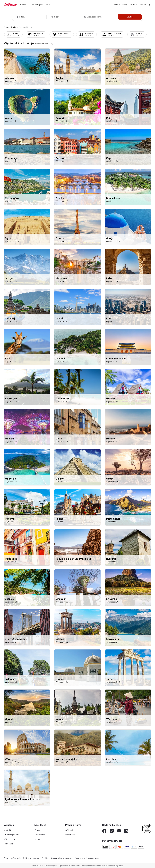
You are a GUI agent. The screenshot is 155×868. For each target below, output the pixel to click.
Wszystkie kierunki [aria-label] (25, 27)
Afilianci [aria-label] (69, 830)
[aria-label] (10, 5)
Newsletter (40, 835)
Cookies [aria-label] (45, 858)
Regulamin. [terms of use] (119, 866)
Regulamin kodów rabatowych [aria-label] (87, 858)
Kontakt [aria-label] (7, 830)
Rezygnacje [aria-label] (9, 844)
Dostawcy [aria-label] (70, 835)
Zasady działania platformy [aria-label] (62, 858)
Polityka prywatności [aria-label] (31, 858)
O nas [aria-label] (37, 830)
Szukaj (130, 17)
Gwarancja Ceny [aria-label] (11, 835)
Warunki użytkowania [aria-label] (12, 858)
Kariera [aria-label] (38, 839)
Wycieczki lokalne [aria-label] (10, 27)
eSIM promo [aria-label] (9, 839)
